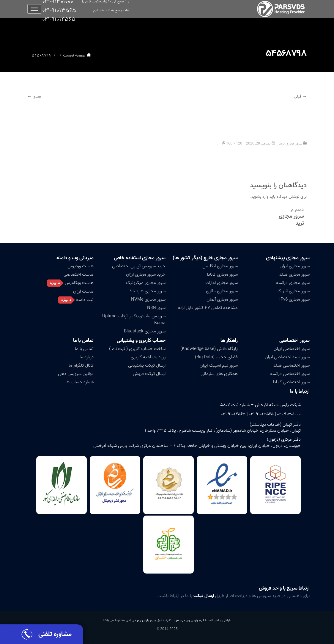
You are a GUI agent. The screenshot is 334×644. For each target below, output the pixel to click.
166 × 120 (234, 143)
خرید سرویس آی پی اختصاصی (139, 266)
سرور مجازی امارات (222, 283)
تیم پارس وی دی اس (189, 620)
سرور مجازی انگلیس (220, 266)
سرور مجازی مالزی (222, 291)
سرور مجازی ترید (291, 143)
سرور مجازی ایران (295, 266)
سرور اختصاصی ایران (292, 349)
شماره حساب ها (79, 382)
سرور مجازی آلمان (222, 299)
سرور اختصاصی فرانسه (290, 374)
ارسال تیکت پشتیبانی (147, 365)
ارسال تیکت (204, 596)
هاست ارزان (83, 291)
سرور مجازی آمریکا (294, 291)
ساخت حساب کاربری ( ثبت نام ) (137, 349)
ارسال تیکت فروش (149, 374)
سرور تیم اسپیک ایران (219, 365)
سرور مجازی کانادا (222, 274)
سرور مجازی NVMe (148, 299)
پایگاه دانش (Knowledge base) (209, 349)
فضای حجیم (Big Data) (216, 357)
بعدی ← (34, 96)
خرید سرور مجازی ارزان (146, 274)
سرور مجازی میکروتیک (146, 283)
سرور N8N (156, 308)
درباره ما (87, 357)
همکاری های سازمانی (219, 374)
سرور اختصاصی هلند (292, 365)
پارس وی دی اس (137, 620)
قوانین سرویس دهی (76, 374)
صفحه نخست (74, 55)
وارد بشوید (260, 197)
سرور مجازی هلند (294, 274)
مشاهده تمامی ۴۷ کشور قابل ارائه (208, 308)
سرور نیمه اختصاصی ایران (287, 357)
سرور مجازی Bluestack (145, 331)
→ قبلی (300, 96)
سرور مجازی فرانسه (293, 283)
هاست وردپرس (81, 266)
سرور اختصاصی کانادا (291, 382)
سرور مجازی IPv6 (294, 299)
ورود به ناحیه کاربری (148, 357)
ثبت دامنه (85, 300)
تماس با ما (83, 341)
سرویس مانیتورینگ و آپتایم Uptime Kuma (134, 319)
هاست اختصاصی (79, 274)
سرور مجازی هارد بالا (148, 291)
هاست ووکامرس (79, 283)
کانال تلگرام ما (81, 365)
